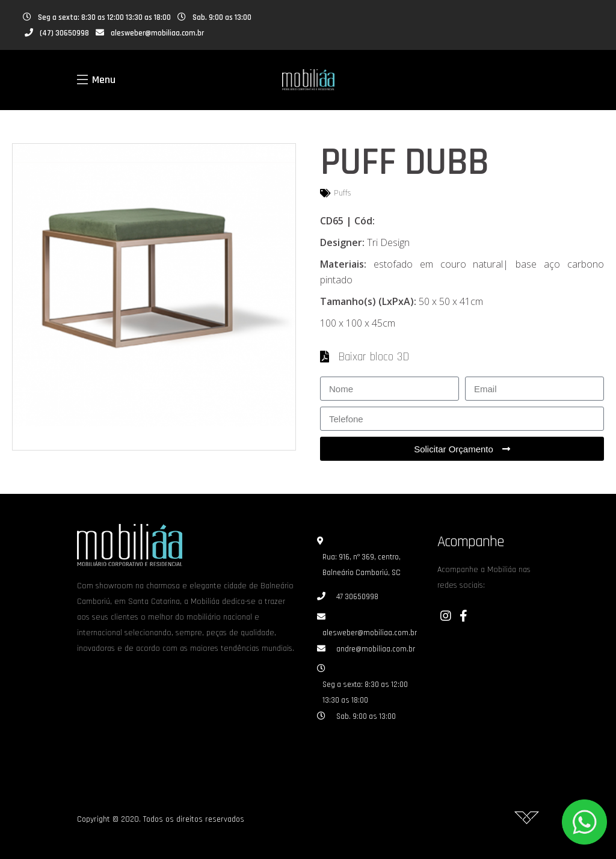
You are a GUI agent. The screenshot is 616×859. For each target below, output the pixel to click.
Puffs (343, 193)
